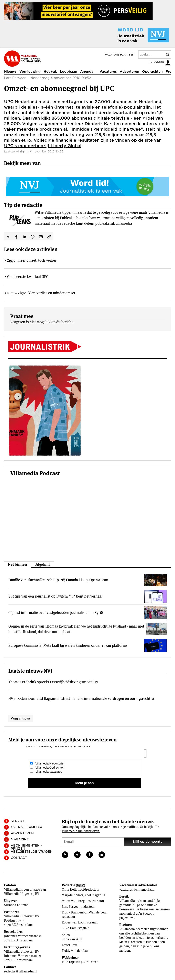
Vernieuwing (30, 72)
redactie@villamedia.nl (21, 971)
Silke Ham (69, 928)
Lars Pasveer (15, 78)
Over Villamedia (27, 827)
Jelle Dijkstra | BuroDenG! (80, 962)
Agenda (87, 72)
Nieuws (10, 72)
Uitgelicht (42, 564)
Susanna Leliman (16, 905)
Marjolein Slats (73, 895)
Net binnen (17, 564)
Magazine (20, 839)
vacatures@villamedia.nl (137, 889)
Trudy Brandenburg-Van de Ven (84, 912)
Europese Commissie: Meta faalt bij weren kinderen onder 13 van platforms (68, 645)
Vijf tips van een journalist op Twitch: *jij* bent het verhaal (55, 596)
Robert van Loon (74, 922)
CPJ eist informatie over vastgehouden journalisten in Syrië (56, 613)
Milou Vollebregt (74, 901)
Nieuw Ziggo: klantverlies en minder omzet (41, 293)
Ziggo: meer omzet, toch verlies (32, 260)
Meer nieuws (20, 718)
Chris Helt (69, 889)
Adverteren (129, 72)
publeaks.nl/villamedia (114, 223)
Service (18, 821)
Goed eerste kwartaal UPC (28, 277)
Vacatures (108, 72)
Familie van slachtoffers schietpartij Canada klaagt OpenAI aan (58, 580)
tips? (80, 885)
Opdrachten (152, 72)
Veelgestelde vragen (32, 852)
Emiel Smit (70, 945)
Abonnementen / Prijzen (27, 847)
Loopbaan (69, 72)
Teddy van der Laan (76, 951)
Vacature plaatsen (120, 55)
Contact (19, 858)
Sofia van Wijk (72, 939)
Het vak (50, 72)
